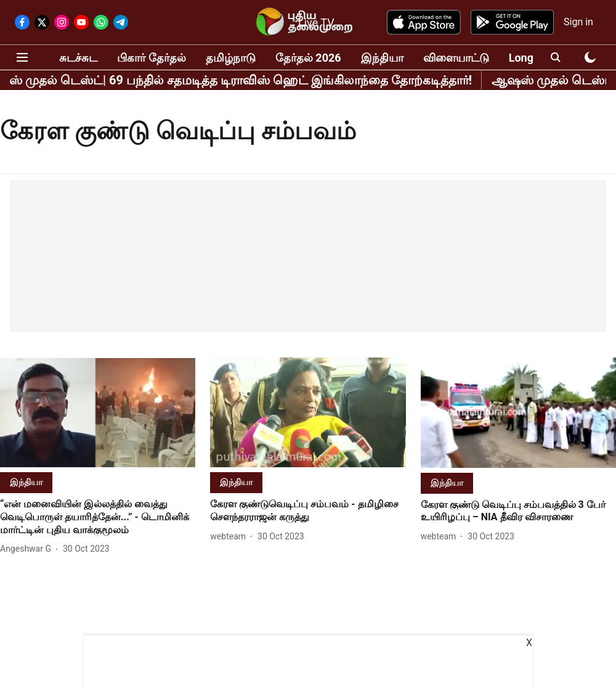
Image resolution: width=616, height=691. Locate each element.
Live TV (316, 22)
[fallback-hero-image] (98, 412)
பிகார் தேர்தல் (151, 58)
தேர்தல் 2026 (308, 58)
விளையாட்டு (456, 58)
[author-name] (28, 549)
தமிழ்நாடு (231, 58)
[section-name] (26, 482)
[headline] (98, 517)
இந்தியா (382, 58)
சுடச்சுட (78, 58)
